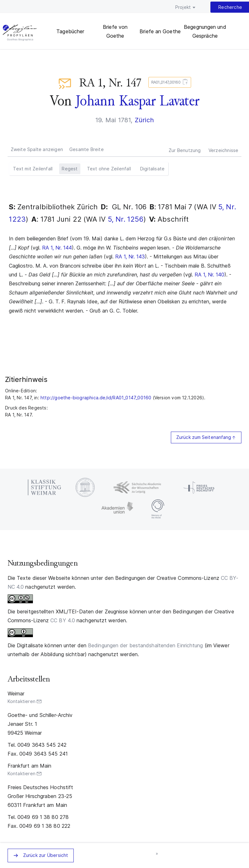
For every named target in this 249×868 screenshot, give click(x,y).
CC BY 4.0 (63, 620)
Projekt (183, 7)
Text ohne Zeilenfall (109, 169)
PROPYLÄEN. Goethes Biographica (20, 33)
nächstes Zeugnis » (157, 854)
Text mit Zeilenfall (33, 169)
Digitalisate (152, 169)
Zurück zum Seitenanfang (204, 437)
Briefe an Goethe (160, 31)
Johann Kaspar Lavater (137, 101)
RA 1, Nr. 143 (130, 257)
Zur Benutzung (185, 150)
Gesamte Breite (87, 149)
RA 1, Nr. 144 (57, 248)
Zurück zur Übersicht (46, 855)
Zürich (144, 120)
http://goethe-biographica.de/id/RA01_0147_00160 (96, 398)
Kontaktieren (22, 701)
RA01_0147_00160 (168, 82)
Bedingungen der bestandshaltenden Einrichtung (146, 645)
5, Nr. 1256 (126, 219)
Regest (70, 169)
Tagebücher (70, 31)
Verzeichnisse (224, 150)
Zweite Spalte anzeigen (37, 149)
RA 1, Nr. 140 (209, 275)
